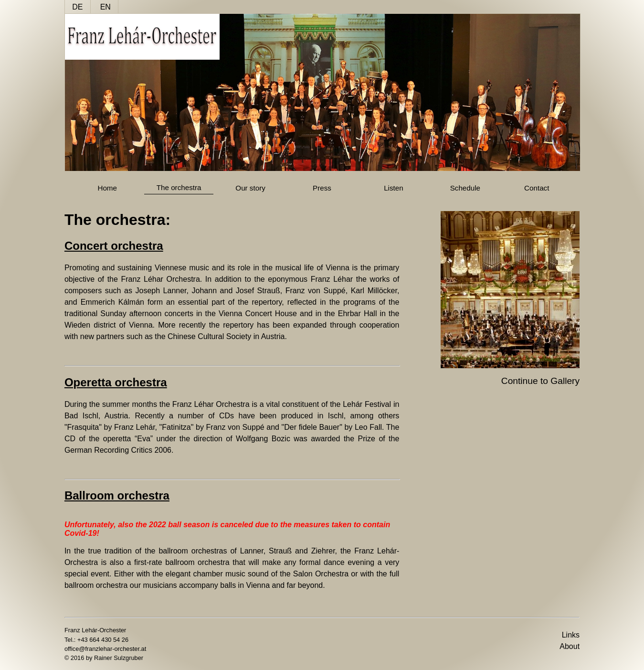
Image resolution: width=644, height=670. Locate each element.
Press (322, 188)
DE (77, 7)
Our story (250, 188)
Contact (537, 188)
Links (571, 635)
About (570, 646)
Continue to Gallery (540, 381)
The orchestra (179, 187)
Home (107, 188)
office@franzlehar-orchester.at (105, 649)
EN (106, 7)
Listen (394, 188)
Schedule (465, 188)
